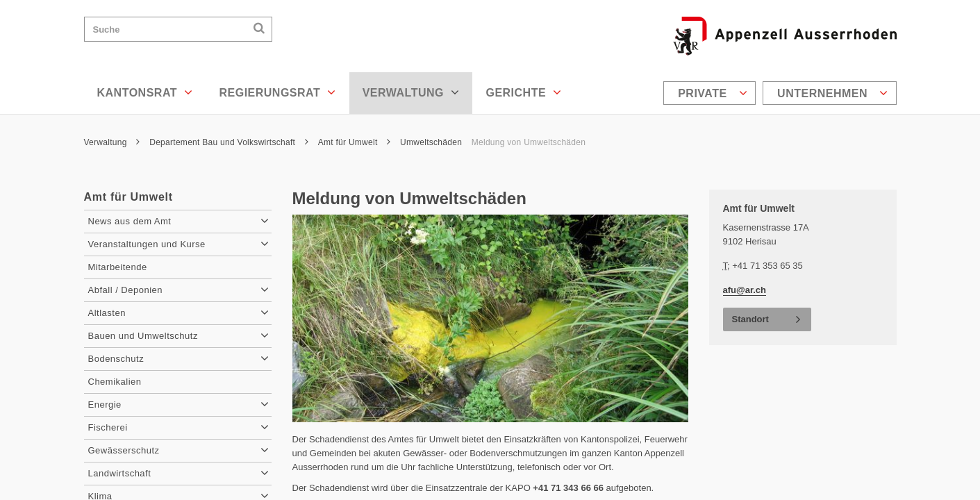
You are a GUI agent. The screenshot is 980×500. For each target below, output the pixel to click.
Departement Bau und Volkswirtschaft (229, 142)
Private (713, 93)
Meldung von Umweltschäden (529, 142)
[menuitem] (711, 93)
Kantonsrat (145, 92)
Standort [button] (750, 319)
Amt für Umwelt (355, 142)
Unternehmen (832, 93)
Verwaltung (411, 92)
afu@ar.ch (745, 290)
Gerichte (523, 92)
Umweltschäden (431, 142)
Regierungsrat (277, 92)
